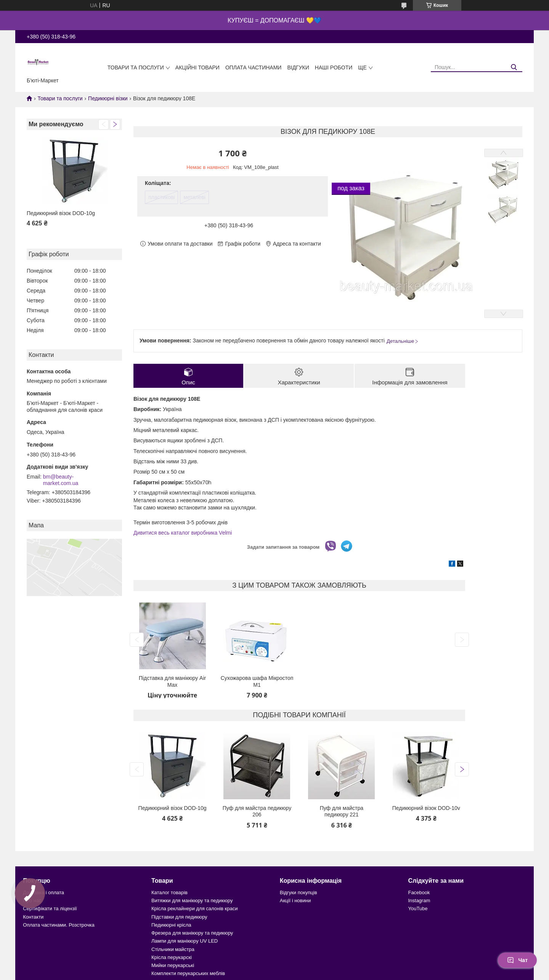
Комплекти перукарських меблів (188, 973)
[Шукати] (514, 67)
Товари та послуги (136, 67)
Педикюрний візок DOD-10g (61, 213)
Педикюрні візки (108, 98)
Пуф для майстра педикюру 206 (257, 811)
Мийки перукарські (173, 965)
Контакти (33, 917)
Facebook (419, 892)
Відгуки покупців (299, 892)
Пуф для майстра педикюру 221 (342, 811)
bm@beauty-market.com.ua (61, 480)
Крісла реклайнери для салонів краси (195, 909)
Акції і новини (295, 900)
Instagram (419, 900)
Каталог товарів (169, 892)
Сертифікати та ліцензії (50, 909)
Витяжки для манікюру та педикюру (192, 900)
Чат (517, 960)
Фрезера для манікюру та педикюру (192, 933)
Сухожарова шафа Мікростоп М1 (257, 681)
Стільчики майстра (173, 949)
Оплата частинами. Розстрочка (59, 925)
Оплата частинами (254, 67)
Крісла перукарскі (172, 957)
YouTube (418, 909)
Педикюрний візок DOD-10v (426, 808)
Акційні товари (197, 67)
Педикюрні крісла (171, 925)
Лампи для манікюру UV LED (185, 941)
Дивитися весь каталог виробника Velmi (183, 533)
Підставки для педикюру (179, 917)
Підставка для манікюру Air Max (172, 681)
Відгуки (298, 67)
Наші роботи (334, 67)
